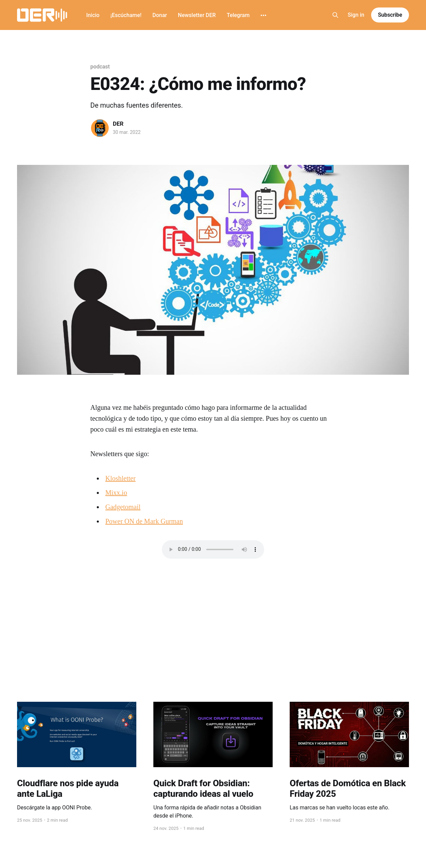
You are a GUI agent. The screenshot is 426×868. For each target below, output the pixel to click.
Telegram (238, 15)
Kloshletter (120, 478)
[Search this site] (335, 15)
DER (118, 124)
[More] (263, 15)
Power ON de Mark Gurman (144, 521)
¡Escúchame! (126, 15)
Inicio (93, 15)
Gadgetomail (123, 507)
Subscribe (390, 15)
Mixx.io (116, 493)
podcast (100, 67)
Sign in (356, 15)
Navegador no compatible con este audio (213, 549)
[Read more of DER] (100, 128)
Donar (160, 15)
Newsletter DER (197, 15)
